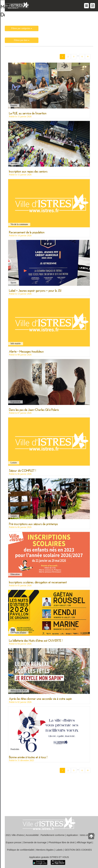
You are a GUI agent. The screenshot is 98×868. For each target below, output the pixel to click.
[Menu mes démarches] (93, 6)
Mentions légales (45, 850)
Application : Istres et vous (80, 835)
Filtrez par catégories (22, 28)
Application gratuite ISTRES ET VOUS (49, 857)
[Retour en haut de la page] (92, 837)
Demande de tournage (35, 842)
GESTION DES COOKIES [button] (78, 850)
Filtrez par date (22, 40)
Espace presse (13, 842)
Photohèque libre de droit (62, 842)
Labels (59, 850)
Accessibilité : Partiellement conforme (45, 835)
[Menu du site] (86, 6)
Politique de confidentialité (21, 850)
